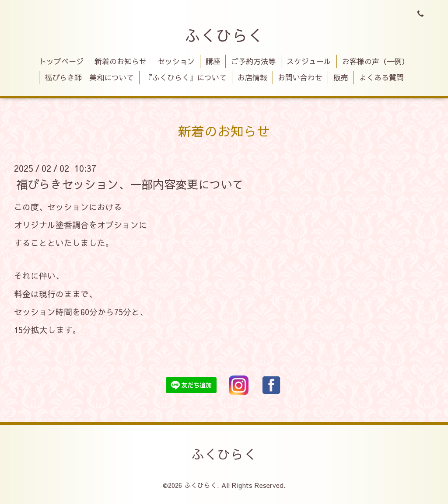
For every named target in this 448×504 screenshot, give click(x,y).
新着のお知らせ (121, 61)
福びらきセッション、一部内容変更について (130, 184)
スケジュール (309, 61)
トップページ (61, 61)
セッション (176, 61)
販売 (341, 77)
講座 (213, 61)
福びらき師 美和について (89, 77)
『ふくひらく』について (186, 77)
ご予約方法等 (253, 61)
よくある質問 (381, 77)
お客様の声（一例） (376, 61)
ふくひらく (224, 35)
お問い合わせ (300, 77)
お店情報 (252, 77)
